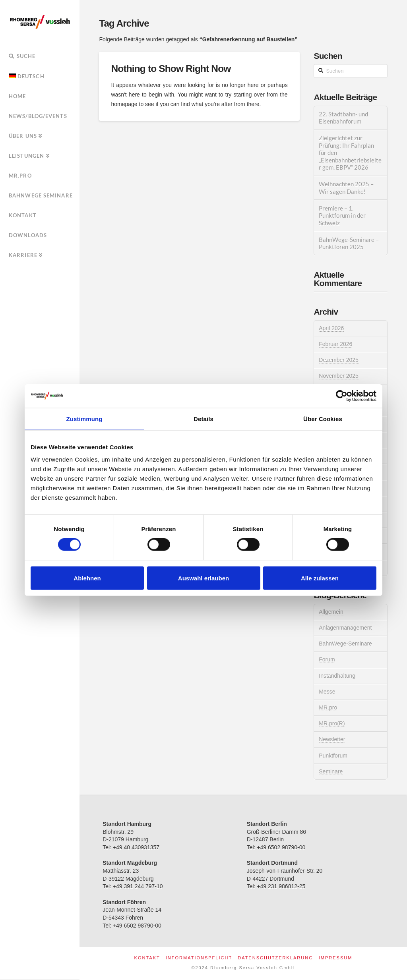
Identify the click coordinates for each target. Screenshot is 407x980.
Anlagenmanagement (345, 628)
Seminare (331, 771)
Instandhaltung (337, 676)
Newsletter (332, 739)
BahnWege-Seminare (345, 644)
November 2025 (339, 376)
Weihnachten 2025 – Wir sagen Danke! (346, 188)
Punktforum (333, 756)
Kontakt (147, 958)
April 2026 (331, 328)
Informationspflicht (199, 958)
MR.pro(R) (332, 723)
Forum (327, 659)
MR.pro (328, 707)
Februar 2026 (335, 344)
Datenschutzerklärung (275, 958)
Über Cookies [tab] (323, 418)
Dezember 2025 (339, 360)
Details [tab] (203, 418)
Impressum (336, 958)
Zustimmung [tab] (84, 418)
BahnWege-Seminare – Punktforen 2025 (349, 243)
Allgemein (331, 612)
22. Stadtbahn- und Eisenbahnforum (343, 118)
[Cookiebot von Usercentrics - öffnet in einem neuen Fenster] (342, 396)
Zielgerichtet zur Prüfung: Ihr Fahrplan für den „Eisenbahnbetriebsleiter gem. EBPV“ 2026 (350, 153)
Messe (327, 692)
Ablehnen (87, 578)
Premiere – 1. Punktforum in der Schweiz (342, 216)
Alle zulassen (320, 578)
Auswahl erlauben (203, 578)
